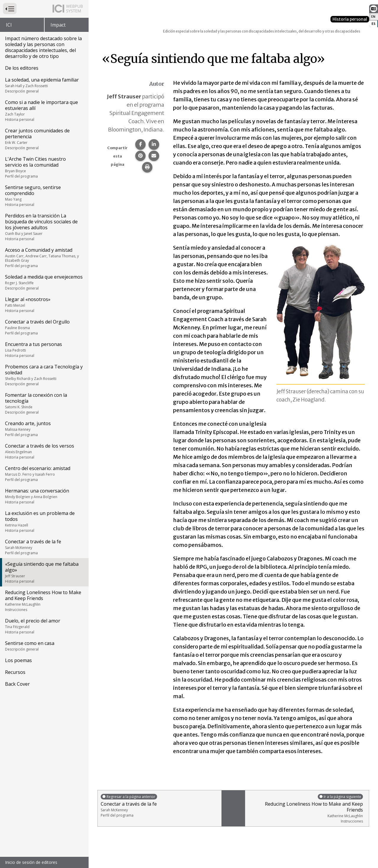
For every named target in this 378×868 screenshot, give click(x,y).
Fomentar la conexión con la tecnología (44, 403)
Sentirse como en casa (44, 646)
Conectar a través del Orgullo (44, 327)
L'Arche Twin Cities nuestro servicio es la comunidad (44, 167)
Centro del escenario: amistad (44, 474)
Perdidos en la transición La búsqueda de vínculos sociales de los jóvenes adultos (44, 227)
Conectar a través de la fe (44, 547)
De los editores (22, 68)
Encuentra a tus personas (44, 350)
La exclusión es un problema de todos (44, 521)
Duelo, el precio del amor (44, 626)
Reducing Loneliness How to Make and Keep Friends (44, 601)
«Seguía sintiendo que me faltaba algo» (44, 572)
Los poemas (18, 660)
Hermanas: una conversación (44, 496)
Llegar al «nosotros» (44, 305)
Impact (58, 25)
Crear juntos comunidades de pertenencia (44, 139)
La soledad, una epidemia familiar (44, 85)
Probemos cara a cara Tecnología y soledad (44, 375)
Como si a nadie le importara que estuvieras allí (44, 110)
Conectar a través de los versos (44, 451)
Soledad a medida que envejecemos (44, 282)
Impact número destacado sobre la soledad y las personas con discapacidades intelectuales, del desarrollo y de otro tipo (43, 47)
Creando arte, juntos (44, 429)
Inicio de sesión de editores (31, 862)
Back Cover (17, 684)
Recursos (15, 672)
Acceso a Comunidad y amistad (44, 257)
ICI (9, 25)
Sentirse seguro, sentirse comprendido (44, 196)
